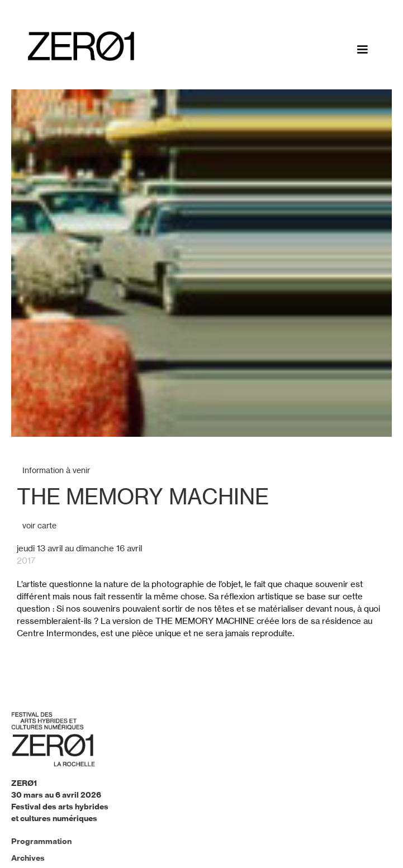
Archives (28, 858)
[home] (78, 46)
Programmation (41, 841)
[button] (362, 50)
